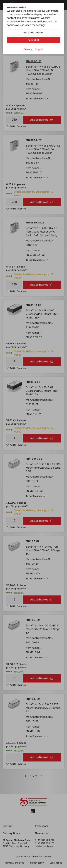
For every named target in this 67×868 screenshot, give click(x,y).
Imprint (39, 49)
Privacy (28, 49)
